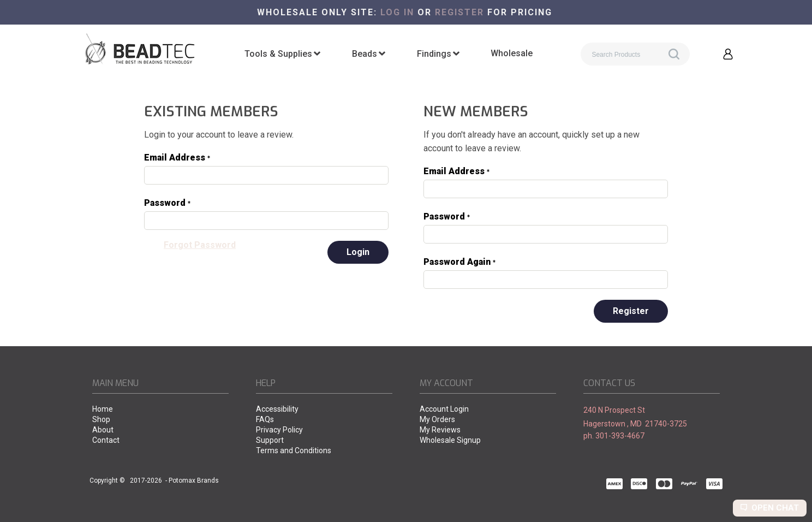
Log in (397, 12)
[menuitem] (282, 54)
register (459, 12)
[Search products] (635, 54)
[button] (728, 54)
